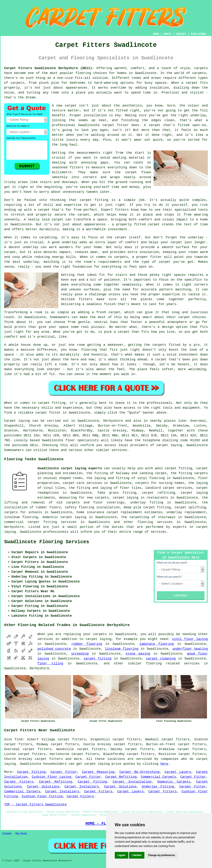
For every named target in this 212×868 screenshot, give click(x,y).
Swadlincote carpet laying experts (70, 468)
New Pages (21, 833)
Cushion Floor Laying (52, 777)
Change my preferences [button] (161, 855)
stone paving (138, 654)
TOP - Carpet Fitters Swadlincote (35, 805)
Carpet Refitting (121, 777)
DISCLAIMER (198, 34)
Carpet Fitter (64, 772)
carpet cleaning (161, 659)
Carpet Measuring (98, 772)
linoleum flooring (122, 649)
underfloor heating (190, 649)
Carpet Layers (178, 772)
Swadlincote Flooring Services (47, 542)
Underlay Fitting (158, 787)
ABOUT (167, 34)
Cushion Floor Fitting (42, 796)
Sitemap (7, 833)
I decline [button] (137, 855)
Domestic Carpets (174, 782)
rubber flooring (87, 644)
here (164, 764)
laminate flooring (157, 644)
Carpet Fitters (19, 782)
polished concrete (54, 649)
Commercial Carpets (159, 777)
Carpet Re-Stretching (140, 772)
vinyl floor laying (190, 639)
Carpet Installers (82, 787)
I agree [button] (122, 855)
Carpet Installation (132, 782)
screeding (80, 654)
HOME (156, 34)
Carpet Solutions (43, 787)
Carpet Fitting (31, 772)
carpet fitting (98, 659)
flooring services (155, 522)
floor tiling (50, 663)
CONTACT (181, 34)
